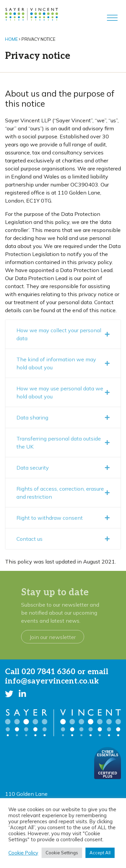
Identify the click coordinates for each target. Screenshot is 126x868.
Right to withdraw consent (63, 518)
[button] (9, 694)
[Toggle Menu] (112, 18)
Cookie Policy (23, 853)
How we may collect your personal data (63, 334)
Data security (63, 468)
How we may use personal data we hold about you (63, 392)
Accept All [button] (100, 853)
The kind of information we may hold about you (63, 363)
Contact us (63, 539)
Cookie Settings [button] (62, 853)
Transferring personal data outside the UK (63, 443)
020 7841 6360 (48, 672)
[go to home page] (31, 14)
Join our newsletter (53, 637)
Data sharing (63, 417)
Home (11, 39)
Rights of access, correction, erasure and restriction (63, 493)
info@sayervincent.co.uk (52, 681)
